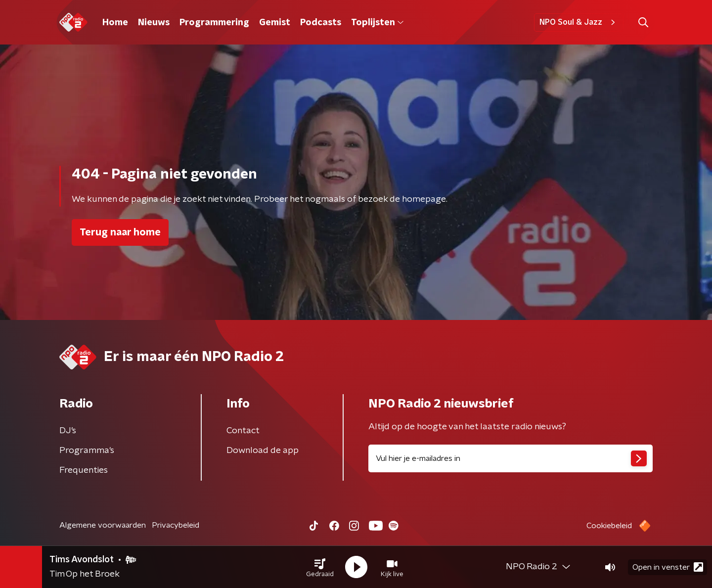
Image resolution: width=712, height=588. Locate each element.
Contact (243, 431)
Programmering (214, 23)
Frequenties (84, 470)
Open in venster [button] (668, 567)
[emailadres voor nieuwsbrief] (511, 458)
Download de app (263, 451)
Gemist (275, 23)
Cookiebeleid (609, 526)
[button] (320, 567)
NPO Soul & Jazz (579, 22)
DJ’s (68, 431)
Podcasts (321, 23)
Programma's (87, 451)
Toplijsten (377, 23)
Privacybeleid (176, 525)
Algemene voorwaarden (103, 525)
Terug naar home (120, 232)
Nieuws (154, 23)
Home (115, 23)
